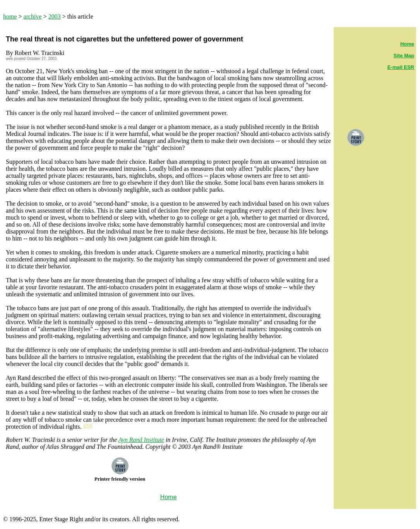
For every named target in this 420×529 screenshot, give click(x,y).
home (10, 16)
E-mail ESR (401, 67)
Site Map (404, 56)
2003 (55, 16)
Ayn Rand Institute (141, 440)
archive (33, 16)
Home (407, 44)
